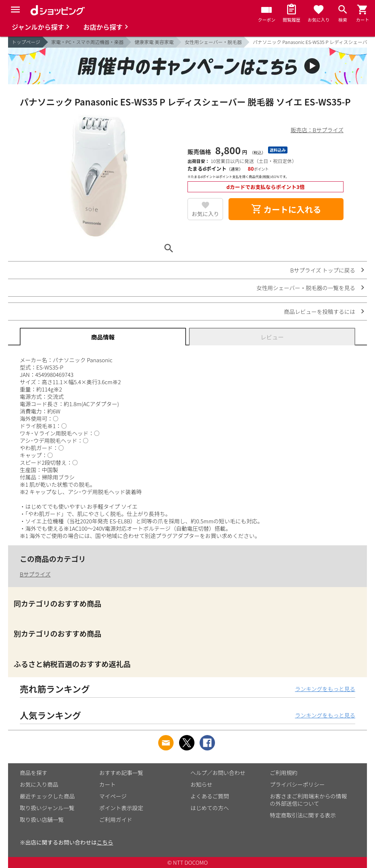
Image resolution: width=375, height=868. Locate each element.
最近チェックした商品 (47, 796)
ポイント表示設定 (121, 808)
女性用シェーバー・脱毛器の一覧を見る (306, 288)
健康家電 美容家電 (154, 42)
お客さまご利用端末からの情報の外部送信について (308, 800)
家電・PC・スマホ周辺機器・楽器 (88, 42)
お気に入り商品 (39, 784)
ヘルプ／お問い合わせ (218, 773)
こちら (105, 842)
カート (107, 784)
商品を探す (34, 773)
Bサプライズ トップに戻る (323, 270)
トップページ (26, 42)
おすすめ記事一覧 (121, 773)
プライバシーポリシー (297, 784)
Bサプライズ (35, 574)
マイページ (113, 796)
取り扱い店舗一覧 (42, 819)
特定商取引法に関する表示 (303, 815)
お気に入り (205, 214)
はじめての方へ (210, 808)
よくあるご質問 (210, 796)
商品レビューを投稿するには (320, 311)
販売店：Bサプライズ (317, 130)
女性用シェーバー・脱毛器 (213, 42)
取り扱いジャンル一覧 (47, 808)
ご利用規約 (284, 773)
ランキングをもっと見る (325, 689)
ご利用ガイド (116, 819)
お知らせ (201, 784)
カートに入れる (286, 209)
